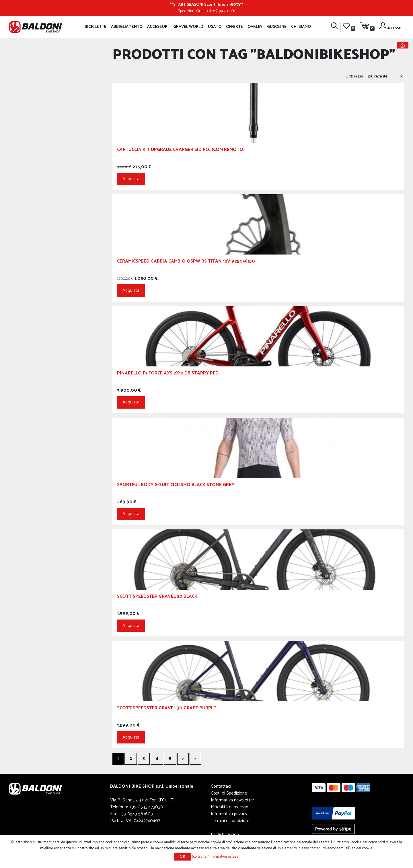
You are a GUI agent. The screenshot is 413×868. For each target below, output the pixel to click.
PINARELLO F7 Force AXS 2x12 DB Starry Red (168, 374)
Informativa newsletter (232, 800)
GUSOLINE (277, 27)
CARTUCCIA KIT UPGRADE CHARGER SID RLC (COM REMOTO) (181, 151)
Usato (215, 27)
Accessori (158, 27)
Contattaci (221, 786)
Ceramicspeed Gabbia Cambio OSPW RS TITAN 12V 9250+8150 (186, 262)
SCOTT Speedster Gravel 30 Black (157, 597)
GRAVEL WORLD (188, 27)
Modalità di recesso (230, 807)
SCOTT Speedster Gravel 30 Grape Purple (166, 709)
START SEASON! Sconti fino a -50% (207, 5)
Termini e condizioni (230, 821)
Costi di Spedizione (229, 793)
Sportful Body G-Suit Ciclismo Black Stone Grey (176, 486)
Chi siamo (301, 27)
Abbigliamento (127, 27)
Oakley (255, 27)
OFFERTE (234, 27)
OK (182, 857)
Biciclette (96, 27)
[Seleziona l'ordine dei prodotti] (384, 76)
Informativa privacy (229, 814)
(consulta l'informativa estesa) (216, 857)
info (232, 11)
